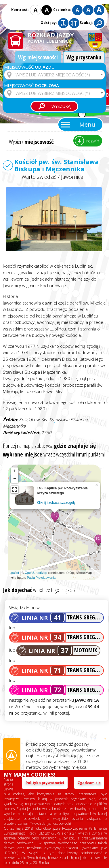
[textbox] (54, 75)
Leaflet (14, 573)
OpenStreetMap (36, 573)
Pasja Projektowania (41, 578)
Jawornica (72, 177)
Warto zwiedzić (39, 177)
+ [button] (15, 471)
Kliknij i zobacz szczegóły (56, 503)
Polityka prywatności (45, 783)
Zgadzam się (89, 783)
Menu (87, 124)
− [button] (15, 479)
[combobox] (54, 75)
